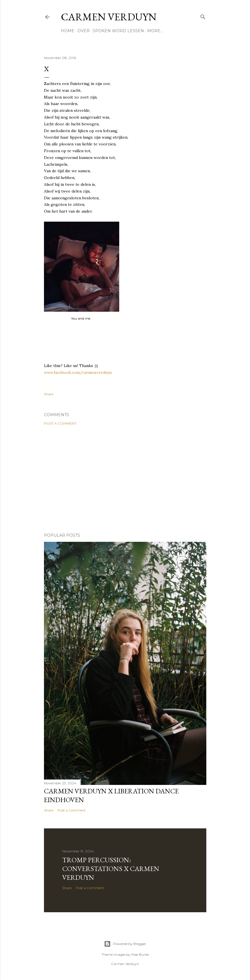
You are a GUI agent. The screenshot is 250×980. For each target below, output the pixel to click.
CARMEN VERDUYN (109, 17)
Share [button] (49, 394)
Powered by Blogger (125, 944)
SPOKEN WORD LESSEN (118, 31)
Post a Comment (60, 423)
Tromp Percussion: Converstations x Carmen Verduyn (111, 869)
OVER (84, 31)
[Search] (203, 16)
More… (155, 31)
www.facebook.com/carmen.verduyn (78, 372)
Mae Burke (140, 954)
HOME (68, 31)
